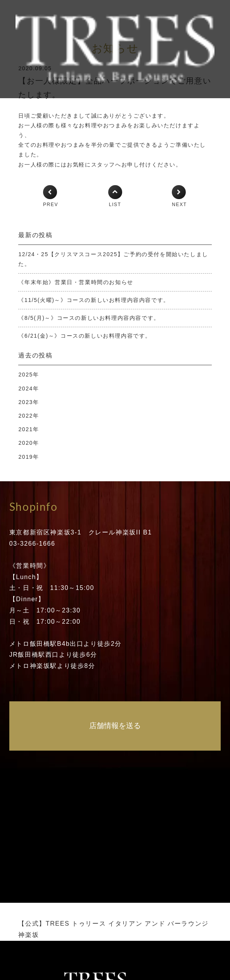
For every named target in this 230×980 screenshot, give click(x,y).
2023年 (29, 402)
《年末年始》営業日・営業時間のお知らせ (76, 282)
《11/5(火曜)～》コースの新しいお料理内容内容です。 (94, 300)
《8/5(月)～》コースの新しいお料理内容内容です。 (89, 318)
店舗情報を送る (115, 726)
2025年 (29, 375)
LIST (115, 205)
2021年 (29, 429)
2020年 (29, 443)
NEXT (179, 205)
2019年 (29, 457)
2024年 (29, 389)
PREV (51, 205)
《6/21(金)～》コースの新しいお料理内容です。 (85, 336)
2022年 (29, 416)
